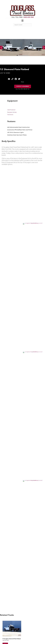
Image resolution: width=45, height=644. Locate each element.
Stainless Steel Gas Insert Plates (17, 135)
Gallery (13, 626)
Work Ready (15, 629)
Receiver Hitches (12, 112)
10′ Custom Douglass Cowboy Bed (11, 328)
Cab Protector (11, 110)
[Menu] (22, 21)
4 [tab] (21, 55)
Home (13, 623)
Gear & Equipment (16, 624)
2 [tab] (18, 55)
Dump (3, 636)
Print (22, 82)
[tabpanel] (11, 48)
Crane (3, 624)
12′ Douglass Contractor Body (10, 487)
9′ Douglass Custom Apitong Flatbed (12, 381)
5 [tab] (22, 55)
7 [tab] (24, 55)
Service (4, 623)
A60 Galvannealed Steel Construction (18, 127)
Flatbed (4, 634)
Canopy (4, 633)
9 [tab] (27, 55)
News (13, 631)
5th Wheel (4, 631)
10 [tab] (28, 55)
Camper (4, 628)
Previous (1, 48)
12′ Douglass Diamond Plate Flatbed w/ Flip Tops (15, 355)
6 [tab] (23, 55)
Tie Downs (10, 115)
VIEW (5, 307)
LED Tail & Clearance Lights (15, 132)
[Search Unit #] (22, 25)
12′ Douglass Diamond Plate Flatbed (12, 302)
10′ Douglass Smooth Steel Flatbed (11, 408)
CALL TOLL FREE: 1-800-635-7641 (22, 89)
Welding (4, 626)
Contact (14, 633)
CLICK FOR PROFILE (36, 633)
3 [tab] (20, 55)
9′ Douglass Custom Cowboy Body (11, 434)
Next (44, 48)
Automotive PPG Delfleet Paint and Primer (20, 130)
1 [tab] (17, 55)
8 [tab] (26, 55)
